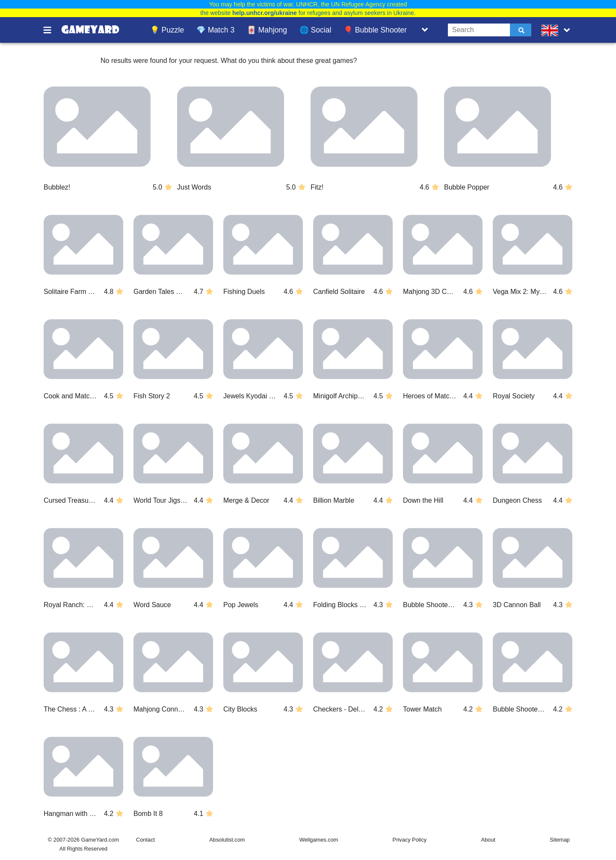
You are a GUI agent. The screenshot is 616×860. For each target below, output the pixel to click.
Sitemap (560, 840)
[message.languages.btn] (557, 30)
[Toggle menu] (52, 30)
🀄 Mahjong (267, 30)
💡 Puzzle (167, 30)
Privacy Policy (410, 840)
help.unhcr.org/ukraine (265, 13)
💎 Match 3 (215, 30)
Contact (145, 840)
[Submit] (521, 30)
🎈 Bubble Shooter (375, 30)
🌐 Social (315, 30)
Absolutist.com (227, 840)
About (488, 840)
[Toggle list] (425, 30)
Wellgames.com (319, 840)
